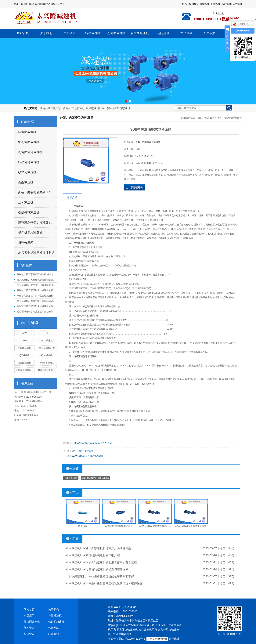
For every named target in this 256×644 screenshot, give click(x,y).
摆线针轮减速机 (29, 212)
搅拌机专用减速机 (30, 232)
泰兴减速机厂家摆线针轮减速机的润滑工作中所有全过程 (101, 562)
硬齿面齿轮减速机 (73, 108)
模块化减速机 (27, 172)
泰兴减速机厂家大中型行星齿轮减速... (36, 301)
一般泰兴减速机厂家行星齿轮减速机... (36, 296)
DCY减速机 (47, 341)
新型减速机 (26, 182)
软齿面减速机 (140, 33)
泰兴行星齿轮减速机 (118, 108)
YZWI (24, 333)
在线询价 (135, 187)
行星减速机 (93, 33)
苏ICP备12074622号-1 (132, 639)
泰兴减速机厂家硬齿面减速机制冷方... (36, 274)
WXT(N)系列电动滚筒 (83, 451)
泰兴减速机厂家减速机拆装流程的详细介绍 (93, 555)
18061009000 (243, 31)
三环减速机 (26, 202)
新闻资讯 (163, 33)
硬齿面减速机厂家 (50, 108)
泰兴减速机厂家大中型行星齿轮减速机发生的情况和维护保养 (104, 583)
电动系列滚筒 (71, 478)
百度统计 (174, 639)
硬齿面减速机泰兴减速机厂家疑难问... (36, 312)
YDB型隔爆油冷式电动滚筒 (96, 478)
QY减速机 (24, 355)
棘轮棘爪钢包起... (24, 370)
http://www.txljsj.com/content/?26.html (93, 443)
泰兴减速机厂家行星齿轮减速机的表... (36, 306)
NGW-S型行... (47, 363)
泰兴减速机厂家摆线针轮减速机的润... (36, 285)
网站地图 (187, 4)
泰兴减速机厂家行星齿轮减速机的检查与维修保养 (97, 569)
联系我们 (226, 4)
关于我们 (237, 4)
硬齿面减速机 (116, 33)
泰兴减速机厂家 (95, 108)
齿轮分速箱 (26, 242)
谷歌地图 (215, 4)
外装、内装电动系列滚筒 (35, 192)
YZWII (24, 341)
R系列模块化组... (47, 370)
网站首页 (23, 33)
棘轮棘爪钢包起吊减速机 (35, 222)
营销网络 (186, 33)
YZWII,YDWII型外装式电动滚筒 (88, 456)
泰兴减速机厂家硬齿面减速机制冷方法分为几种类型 (98, 548)
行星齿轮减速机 (29, 162)
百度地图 (204, 4)
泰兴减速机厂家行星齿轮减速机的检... (36, 290)
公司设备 (210, 33)
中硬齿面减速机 (29, 142)
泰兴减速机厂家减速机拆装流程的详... (36, 280)
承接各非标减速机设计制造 (36, 253)
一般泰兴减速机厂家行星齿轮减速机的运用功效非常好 (100, 576)
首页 (200, 118)
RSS (196, 4)
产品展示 (70, 33)
